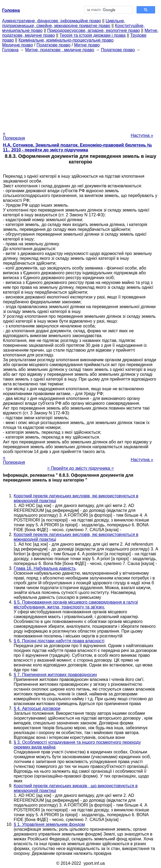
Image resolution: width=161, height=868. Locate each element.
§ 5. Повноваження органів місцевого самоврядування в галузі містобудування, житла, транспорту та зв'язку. (76, 605)
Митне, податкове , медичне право (60, 50)
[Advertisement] (80, 90)
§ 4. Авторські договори (37, 708)
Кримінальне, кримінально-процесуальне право (66, 40)
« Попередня (14, 136)
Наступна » (142, 135)
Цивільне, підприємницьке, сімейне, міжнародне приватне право (64, 23)
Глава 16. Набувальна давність (45, 568)
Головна (10, 50)
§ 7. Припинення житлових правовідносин (55, 675)
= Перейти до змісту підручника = (81, 468)
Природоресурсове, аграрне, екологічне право (94, 30)
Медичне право (18, 45)
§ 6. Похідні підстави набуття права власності (59, 641)
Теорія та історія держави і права (93, 35)
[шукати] (108, 10)
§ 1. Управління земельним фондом (49, 824)
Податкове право (54, 45)
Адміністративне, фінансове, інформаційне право (52, 21)
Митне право (87, 45)
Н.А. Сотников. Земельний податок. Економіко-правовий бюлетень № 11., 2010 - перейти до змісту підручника (77, 147)
